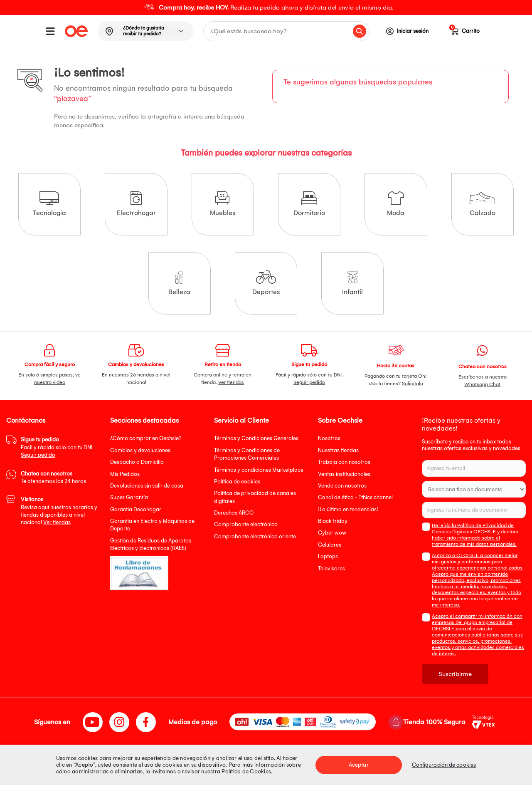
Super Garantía (129, 497)
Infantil (352, 283)
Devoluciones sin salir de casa (147, 486)
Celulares (330, 545)
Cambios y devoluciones (140, 450)
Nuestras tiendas (338, 450)
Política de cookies (237, 482)
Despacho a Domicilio (137, 462)
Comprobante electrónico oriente (255, 536)
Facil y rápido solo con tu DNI (57, 447)
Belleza (179, 283)
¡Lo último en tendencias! (348, 509)
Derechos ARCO (234, 513)
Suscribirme (455, 674)
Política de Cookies (246, 771)
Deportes (266, 283)
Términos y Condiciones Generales (256, 438)
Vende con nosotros (342, 486)
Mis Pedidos (125, 474)
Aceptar (359, 765)
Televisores (331, 568)
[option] (266, 7)
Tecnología (49, 204)
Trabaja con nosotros (344, 462)
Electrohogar (136, 204)
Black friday (333, 521)
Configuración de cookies (444, 765)
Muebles (223, 204)
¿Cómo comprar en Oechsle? (146, 438)
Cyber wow (332, 533)
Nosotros (329, 438)
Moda (396, 204)
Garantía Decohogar (136, 509)
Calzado (482, 204)
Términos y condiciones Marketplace (259, 470)
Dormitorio (309, 204)
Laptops (328, 556)
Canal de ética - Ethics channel (355, 497)
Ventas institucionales (344, 474)
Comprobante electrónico (246, 524)
